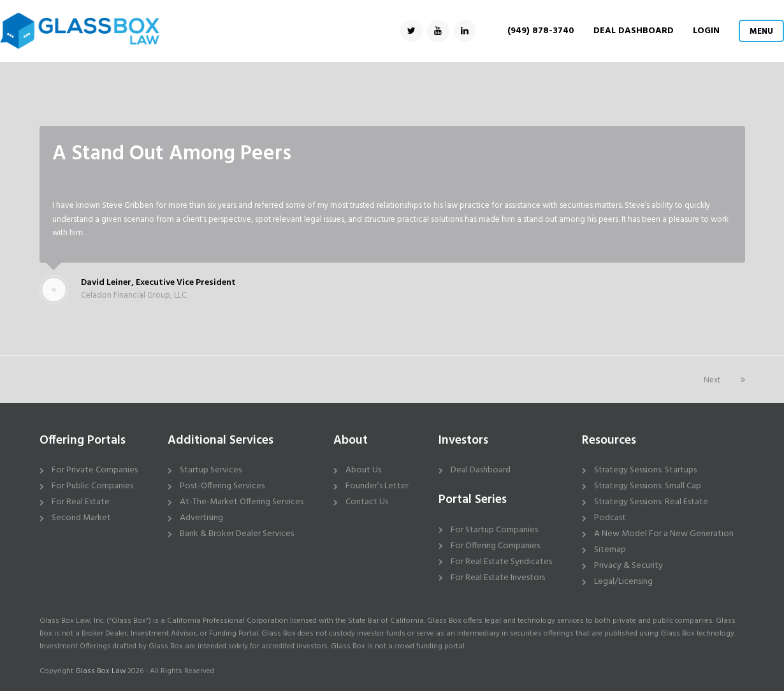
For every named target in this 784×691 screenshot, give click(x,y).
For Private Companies (95, 470)
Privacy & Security (628, 566)
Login (706, 31)
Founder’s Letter (377, 486)
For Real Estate (81, 502)
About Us (363, 470)
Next (724, 380)
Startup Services (211, 470)
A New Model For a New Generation (664, 534)
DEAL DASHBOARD (634, 31)
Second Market (81, 518)
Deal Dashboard (481, 470)
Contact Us (367, 502)
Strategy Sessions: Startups (645, 470)
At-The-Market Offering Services (242, 502)
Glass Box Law (100, 671)
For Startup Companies (494, 530)
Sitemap (610, 550)
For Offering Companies (495, 546)
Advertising (201, 518)
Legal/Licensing (623, 582)
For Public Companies (92, 486)
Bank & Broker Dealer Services (237, 534)
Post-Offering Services (222, 486)
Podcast (610, 518)
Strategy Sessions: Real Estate (651, 502)
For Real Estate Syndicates (501, 562)
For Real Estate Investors (498, 578)
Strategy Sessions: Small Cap (648, 486)
